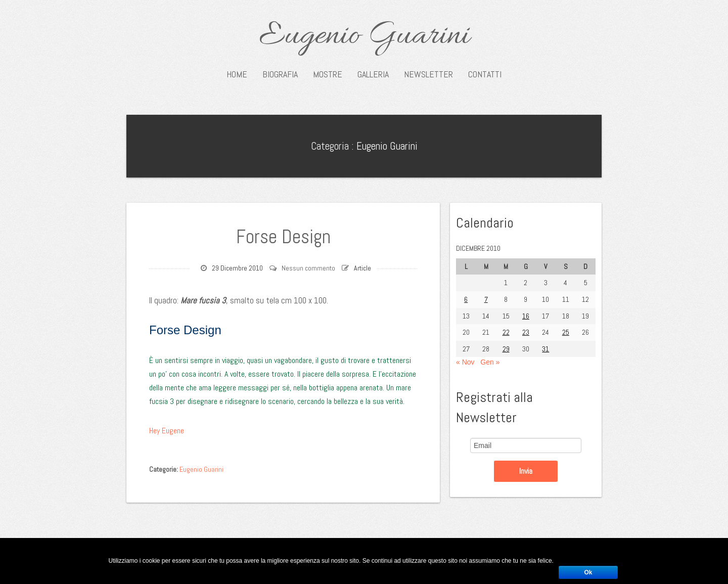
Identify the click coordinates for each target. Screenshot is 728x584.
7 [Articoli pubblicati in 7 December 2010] (486, 299)
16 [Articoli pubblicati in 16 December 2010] (526, 316)
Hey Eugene (167, 431)
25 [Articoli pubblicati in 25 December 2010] (566, 332)
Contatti (485, 74)
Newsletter (428, 74)
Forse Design (283, 237)
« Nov (465, 362)
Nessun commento (308, 268)
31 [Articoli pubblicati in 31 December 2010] (545, 349)
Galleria (373, 74)
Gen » (490, 362)
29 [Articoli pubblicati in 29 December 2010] (506, 349)
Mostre (328, 74)
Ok (588, 572)
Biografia (280, 74)
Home (237, 74)
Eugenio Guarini (364, 36)
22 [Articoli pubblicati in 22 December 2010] (506, 332)
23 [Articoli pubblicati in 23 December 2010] (526, 332)
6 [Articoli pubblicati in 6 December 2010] (466, 299)
